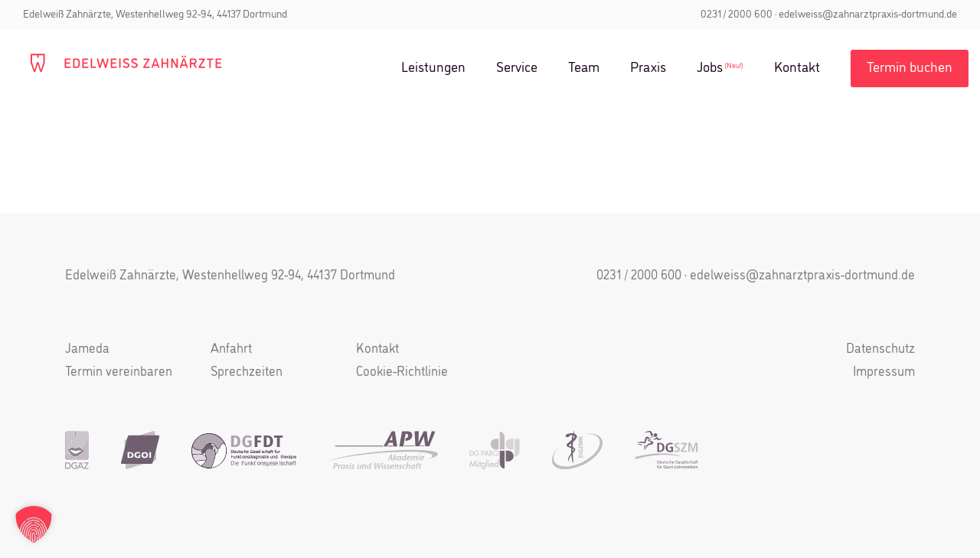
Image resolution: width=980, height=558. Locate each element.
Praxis (648, 68)
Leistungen (433, 68)
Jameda (87, 349)
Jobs (710, 68)
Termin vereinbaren (119, 372)
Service (517, 68)
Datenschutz (880, 349)
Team (584, 68)
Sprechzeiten (247, 372)
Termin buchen (910, 68)
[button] (34, 524)
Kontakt (797, 68)
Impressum (884, 372)
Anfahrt (231, 349)
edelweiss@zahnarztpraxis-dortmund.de (868, 15)
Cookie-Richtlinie (402, 372)
